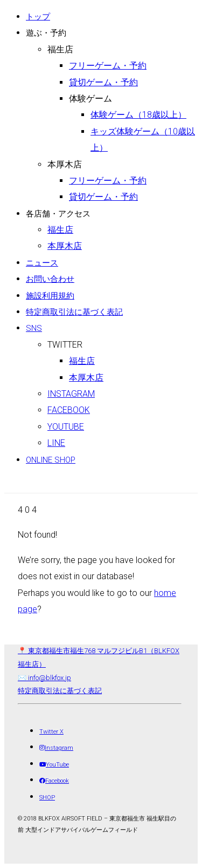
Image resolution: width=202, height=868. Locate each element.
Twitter (65, 345)
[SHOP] (47, 798)
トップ (38, 17)
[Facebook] (54, 781)
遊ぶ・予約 (46, 33)
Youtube (66, 427)
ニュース (42, 263)
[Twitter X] (51, 732)
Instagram (71, 394)
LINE (56, 443)
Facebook (69, 410)
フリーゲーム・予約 (108, 66)
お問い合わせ (50, 279)
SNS (34, 328)
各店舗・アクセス (58, 214)
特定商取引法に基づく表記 (74, 312)
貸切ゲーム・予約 (103, 82)
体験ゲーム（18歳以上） (138, 115)
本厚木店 (65, 164)
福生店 (60, 49)
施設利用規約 (50, 296)
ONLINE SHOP (51, 460)
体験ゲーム (90, 99)
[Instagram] (56, 748)
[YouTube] (54, 765)
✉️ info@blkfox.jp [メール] (44, 678)
